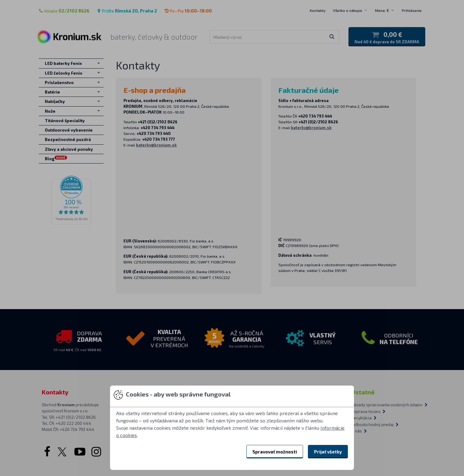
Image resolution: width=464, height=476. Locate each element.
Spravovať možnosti (275, 452)
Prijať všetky (328, 452)
